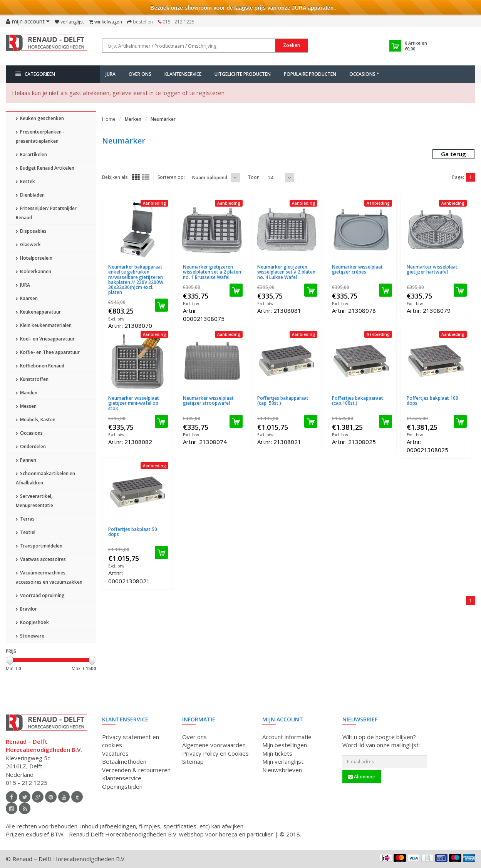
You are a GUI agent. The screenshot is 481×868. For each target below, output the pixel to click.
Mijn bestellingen (285, 745)
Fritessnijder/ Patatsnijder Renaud (46, 213)
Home (109, 119)
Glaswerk (28, 245)
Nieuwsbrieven (282, 770)
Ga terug (453, 154)
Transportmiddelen (39, 546)
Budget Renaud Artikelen (45, 168)
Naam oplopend (210, 178)
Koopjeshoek (32, 622)
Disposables (31, 231)
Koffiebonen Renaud (40, 366)
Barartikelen (31, 154)
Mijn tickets (277, 753)
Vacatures (115, 753)
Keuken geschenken (40, 118)
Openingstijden (122, 786)
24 (271, 178)
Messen (26, 406)
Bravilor (26, 609)
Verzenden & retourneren (136, 770)
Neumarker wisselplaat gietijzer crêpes (357, 269)
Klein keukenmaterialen (44, 325)
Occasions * (364, 74)
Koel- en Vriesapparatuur (45, 339)
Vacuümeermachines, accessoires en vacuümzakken (49, 577)
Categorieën (35, 74)
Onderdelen (31, 447)
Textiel (26, 532)
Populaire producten (310, 74)
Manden (27, 393)
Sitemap (193, 761)
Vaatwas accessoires (41, 559)
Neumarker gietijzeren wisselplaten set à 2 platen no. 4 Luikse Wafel (286, 272)
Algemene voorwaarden (214, 745)
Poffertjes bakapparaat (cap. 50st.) (283, 401)
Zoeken (292, 45)
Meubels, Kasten (36, 420)
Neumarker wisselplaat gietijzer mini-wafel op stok (134, 403)
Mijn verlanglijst (283, 761)
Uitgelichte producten (243, 74)
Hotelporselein (34, 258)
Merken (133, 119)
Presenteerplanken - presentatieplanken (40, 136)
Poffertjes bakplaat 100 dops (432, 401)
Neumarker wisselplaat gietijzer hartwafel (432, 269)
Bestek (25, 181)
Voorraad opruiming (40, 595)
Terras (25, 519)
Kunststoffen (32, 379)
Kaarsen (27, 298)
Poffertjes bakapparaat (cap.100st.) (358, 401)
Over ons (140, 74)
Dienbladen (30, 195)
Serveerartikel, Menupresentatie (34, 501)
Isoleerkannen (34, 271)
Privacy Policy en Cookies (215, 753)
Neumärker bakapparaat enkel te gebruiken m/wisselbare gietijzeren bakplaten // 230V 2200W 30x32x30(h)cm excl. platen (136, 280)
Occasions (29, 433)
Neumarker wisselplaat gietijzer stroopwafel (208, 401)
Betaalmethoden (124, 761)
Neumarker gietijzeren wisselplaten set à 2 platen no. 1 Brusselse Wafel (212, 272)
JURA (111, 74)
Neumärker (163, 119)
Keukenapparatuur (38, 312)
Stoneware (30, 636)
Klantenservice (183, 74)
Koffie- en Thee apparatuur (48, 352)
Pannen (26, 460)
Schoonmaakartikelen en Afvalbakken (45, 478)
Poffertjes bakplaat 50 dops (133, 532)
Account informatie (287, 737)
